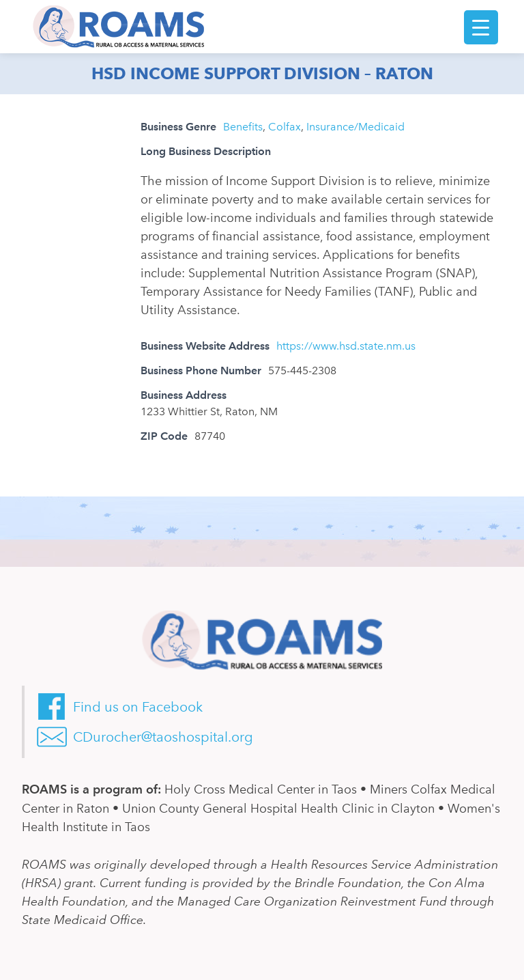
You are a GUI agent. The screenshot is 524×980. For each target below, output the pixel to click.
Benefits (243, 127)
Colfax (285, 127)
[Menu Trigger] (481, 27)
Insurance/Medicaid (355, 127)
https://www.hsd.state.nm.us (346, 346)
